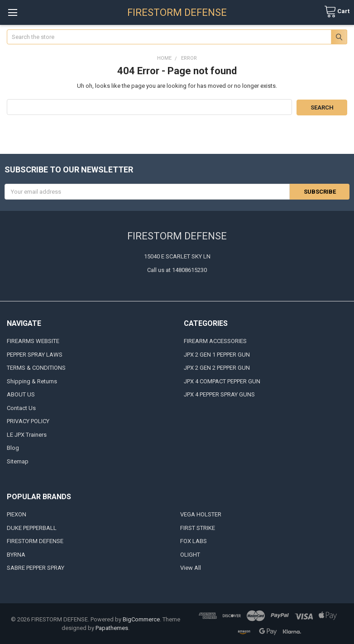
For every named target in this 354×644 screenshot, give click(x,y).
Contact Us (21, 408)
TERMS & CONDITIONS (36, 368)
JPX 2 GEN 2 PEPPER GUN (217, 368)
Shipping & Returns (32, 381)
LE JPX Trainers (27, 434)
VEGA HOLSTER (201, 514)
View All (191, 568)
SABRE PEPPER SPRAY (36, 568)
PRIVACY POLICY (28, 421)
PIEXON (17, 514)
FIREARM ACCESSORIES (215, 341)
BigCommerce (141, 619)
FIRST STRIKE (198, 527)
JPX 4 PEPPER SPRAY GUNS (219, 394)
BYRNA (16, 554)
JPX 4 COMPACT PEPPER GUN (222, 381)
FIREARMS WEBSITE (33, 341)
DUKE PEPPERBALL (32, 527)
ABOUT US (21, 394)
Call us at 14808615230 (177, 270)
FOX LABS (194, 541)
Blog (13, 448)
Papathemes (112, 628)
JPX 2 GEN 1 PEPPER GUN (217, 354)
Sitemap (18, 461)
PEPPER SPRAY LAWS (35, 354)
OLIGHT (190, 554)
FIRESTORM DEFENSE (35, 541)
